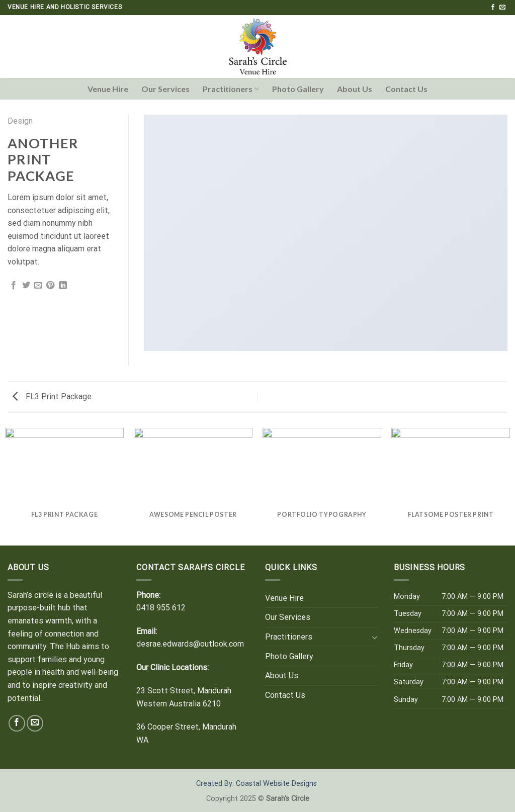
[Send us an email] (502, 8)
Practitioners (231, 89)
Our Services (165, 89)
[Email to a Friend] (38, 286)
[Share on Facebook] (14, 286)
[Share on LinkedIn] (63, 286)
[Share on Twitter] (26, 286)
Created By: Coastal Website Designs (256, 784)
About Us (355, 89)
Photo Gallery (298, 89)
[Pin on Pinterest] (50, 286)
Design (20, 121)
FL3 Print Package (52, 396)
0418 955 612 (161, 608)
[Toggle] (375, 637)
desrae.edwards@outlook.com (190, 644)
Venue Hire (108, 89)
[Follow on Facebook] (493, 8)
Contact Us (406, 89)
